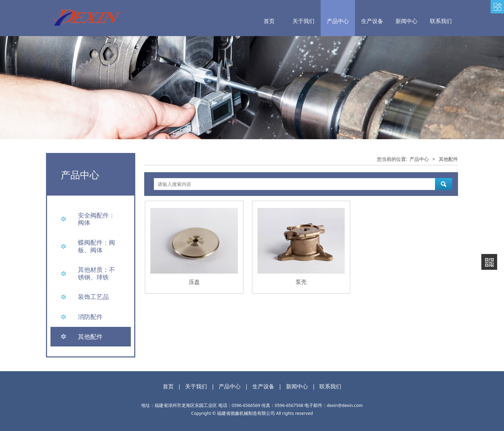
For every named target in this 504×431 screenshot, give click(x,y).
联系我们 (441, 21)
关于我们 (303, 21)
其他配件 (90, 336)
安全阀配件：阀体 (96, 219)
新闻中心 (406, 21)
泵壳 (301, 282)
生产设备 (372, 21)
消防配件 (90, 317)
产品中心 (338, 21)
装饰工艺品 (93, 297)
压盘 (194, 282)
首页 (269, 21)
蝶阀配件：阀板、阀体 (96, 246)
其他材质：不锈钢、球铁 (96, 273)
